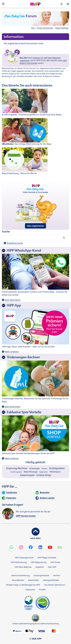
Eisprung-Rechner (17, 468)
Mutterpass (55, 472)
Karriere (56, 575)
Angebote (40, 567)
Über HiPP (52, 567)
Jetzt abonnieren (13, 300)
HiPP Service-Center (26, 516)
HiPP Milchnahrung (19, 562)
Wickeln (45, 469)
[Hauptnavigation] (4, 4)
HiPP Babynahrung (39, 562)
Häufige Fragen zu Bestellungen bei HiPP (23, 585)
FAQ (33, 28)
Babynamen (44, 472)
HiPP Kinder (55, 562)
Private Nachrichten (45, 28)
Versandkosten (18, 580)
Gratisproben (57, 468)
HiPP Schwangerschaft (24, 558)
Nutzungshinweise (41, 575)
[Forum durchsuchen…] (35, 238)
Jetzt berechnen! (13, 407)
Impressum (30, 589)
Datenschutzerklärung (20, 575)
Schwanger (35, 468)
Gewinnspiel (27, 475)
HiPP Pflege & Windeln (47, 558)
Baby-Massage (31, 472)
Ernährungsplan (16, 472)
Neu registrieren (35, 226)
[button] (62, 4)
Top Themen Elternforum (55, 585)
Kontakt (42, 589)
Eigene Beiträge (62, 28)
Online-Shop (44, 475)
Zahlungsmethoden (51, 580)
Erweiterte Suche (15, 243)
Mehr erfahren (12, 352)
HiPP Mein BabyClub (23, 567)
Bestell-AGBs (34, 580)
